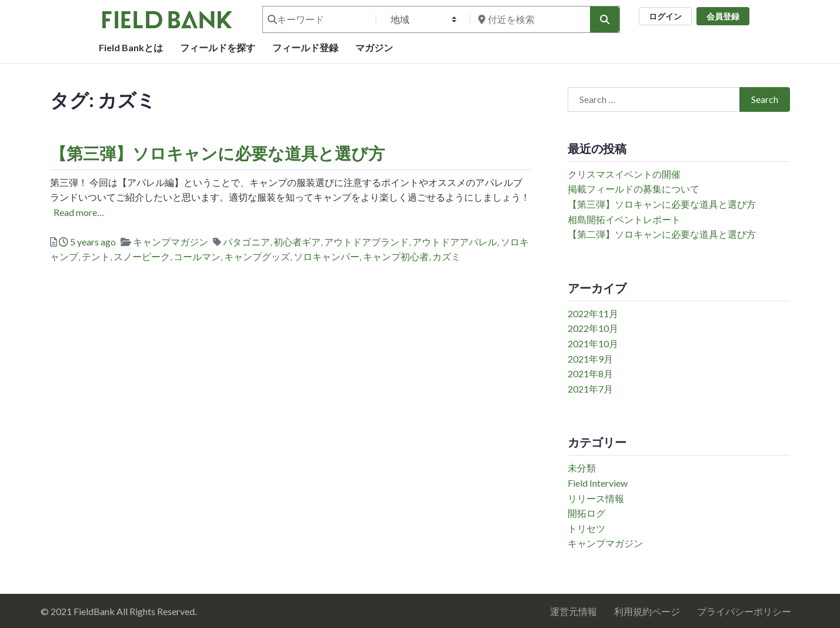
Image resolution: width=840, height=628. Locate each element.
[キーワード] (318, 19)
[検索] (605, 19)
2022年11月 (593, 313)
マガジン (374, 47)
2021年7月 (590, 389)
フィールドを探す (218, 47)
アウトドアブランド (366, 242)
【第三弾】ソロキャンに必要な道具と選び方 (217, 153)
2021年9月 (590, 359)
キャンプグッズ (257, 256)
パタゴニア (246, 242)
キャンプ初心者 (396, 256)
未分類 (582, 468)
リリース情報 (596, 498)
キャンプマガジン (171, 242)
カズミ (446, 256)
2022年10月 (593, 328)
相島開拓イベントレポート (624, 219)
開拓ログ (586, 513)
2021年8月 (590, 373)
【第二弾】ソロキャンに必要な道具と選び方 (662, 234)
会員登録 (723, 16)
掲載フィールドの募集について (634, 189)
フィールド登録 (305, 47)
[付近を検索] (529, 19)
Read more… (79, 212)
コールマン (197, 256)
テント (96, 256)
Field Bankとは (131, 47)
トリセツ (586, 528)
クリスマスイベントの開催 (624, 174)
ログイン (665, 16)
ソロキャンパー (326, 256)
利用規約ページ (647, 611)
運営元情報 (574, 611)
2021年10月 (593, 343)
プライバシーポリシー (744, 611)
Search (765, 99)
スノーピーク (142, 256)
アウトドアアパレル (455, 242)
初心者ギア (297, 242)
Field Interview (598, 483)
